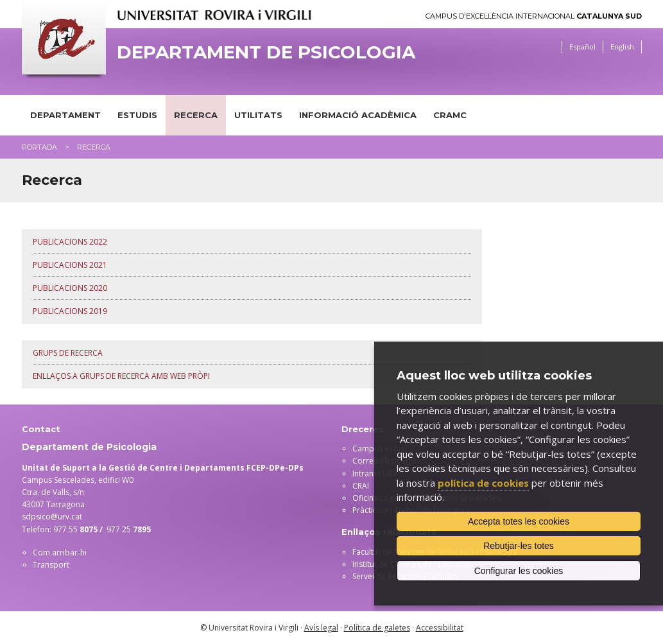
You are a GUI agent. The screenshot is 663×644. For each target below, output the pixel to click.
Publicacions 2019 (70, 311)
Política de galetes (377, 628)
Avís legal (321, 628)
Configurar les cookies (519, 571)
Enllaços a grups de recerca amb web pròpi (121, 376)
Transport (51, 565)
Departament (65, 115)
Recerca (196, 115)
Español (582, 47)
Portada (39, 147)
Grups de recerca (68, 353)
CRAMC (450, 115)
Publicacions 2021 (70, 265)
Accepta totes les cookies (519, 521)
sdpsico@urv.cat (52, 517)
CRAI (361, 486)
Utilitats (258, 115)
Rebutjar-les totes (519, 546)
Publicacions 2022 (70, 242)
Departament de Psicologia (266, 52)
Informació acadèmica (358, 115)
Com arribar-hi (60, 553)
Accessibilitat (440, 628)
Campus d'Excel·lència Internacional (534, 16)
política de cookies (483, 483)
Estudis (137, 115)
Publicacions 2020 (70, 288)
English (622, 47)
